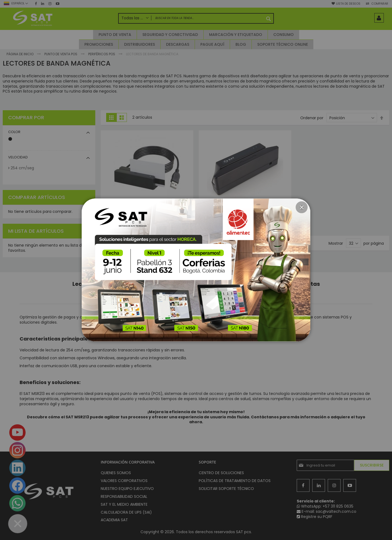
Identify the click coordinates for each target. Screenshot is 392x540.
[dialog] (196, 270)
